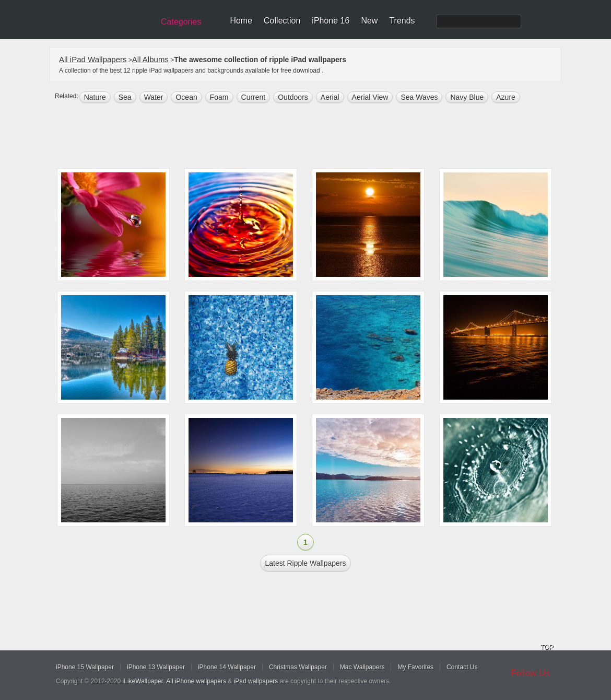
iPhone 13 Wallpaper (156, 667)
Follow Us (530, 673)
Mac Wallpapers (362, 667)
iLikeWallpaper (143, 681)
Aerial (330, 97)
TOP (547, 647)
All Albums (150, 59)
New (369, 21)
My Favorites (415, 667)
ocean (186, 97)
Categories (181, 22)
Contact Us (462, 667)
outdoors (293, 97)
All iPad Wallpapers (93, 59)
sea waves (419, 97)
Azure (506, 97)
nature (95, 97)
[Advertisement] (312, 137)
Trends (402, 21)
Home (241, 21)
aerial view (370, 97)
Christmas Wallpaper (298, 667)
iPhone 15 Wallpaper (85, 667)
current (254, 97)
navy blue (467, 97)
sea (125, 97)
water (154, 97)
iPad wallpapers (256, 681)
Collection (282, 21)
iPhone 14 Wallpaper (227, 667)
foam (219, 97)
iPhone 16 (331, 21)
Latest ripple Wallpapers (305, 563)
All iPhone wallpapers (196, 681)
